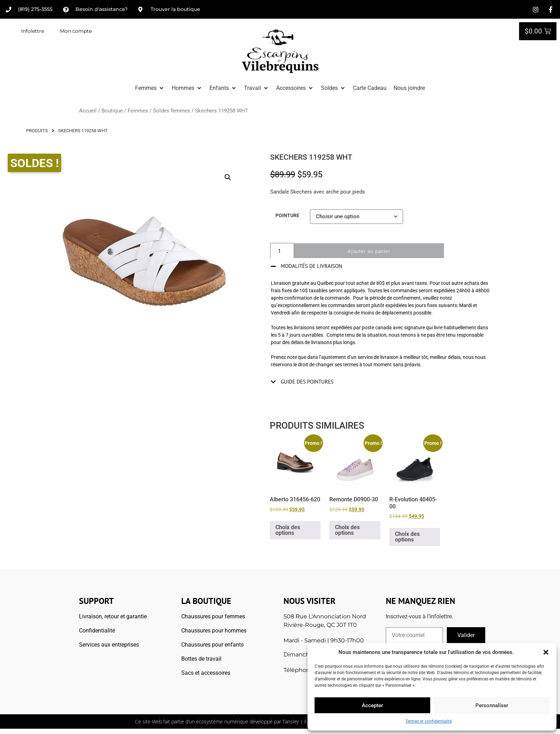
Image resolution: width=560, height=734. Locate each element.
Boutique (112, 111)
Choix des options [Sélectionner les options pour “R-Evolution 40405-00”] (407, 537)
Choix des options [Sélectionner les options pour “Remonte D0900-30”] (347, 530)
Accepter (372, 705)
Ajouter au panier (373, 251)
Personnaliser (492, 705)
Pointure (287, 216)
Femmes (138, 111)
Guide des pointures (307, 382)
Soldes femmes (172, 111)
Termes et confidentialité (428, 721)
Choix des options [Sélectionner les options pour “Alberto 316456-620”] (288, 530)
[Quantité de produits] (282, 251)
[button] (546, 652)
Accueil (88, 111)
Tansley (291, 721)
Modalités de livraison (311, 266)
